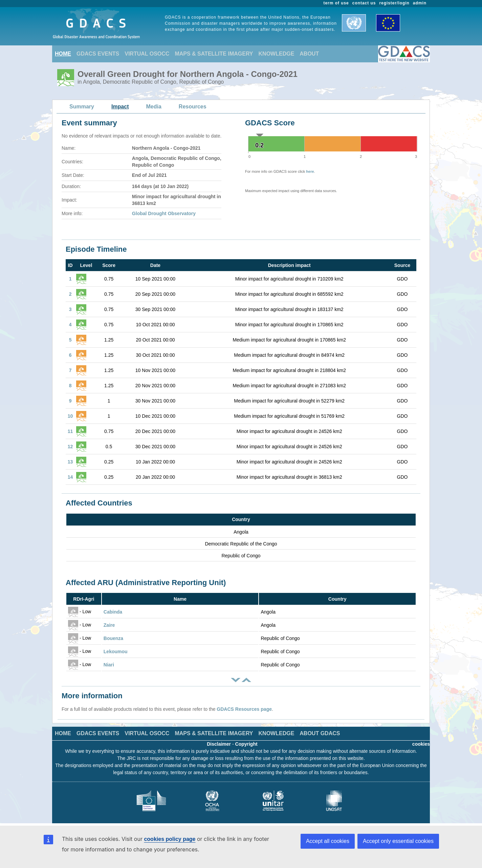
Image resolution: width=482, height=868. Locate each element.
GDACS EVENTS (98, 54)
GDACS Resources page (244, 709)
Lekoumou (116, 652)
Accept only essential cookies (398, 841)
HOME (63, 54)
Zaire (109, 625)
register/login (394, 3)
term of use (336, 3)
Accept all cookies (328, 841)
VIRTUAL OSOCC (147, 54)
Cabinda (113, 612)
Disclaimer (219, 744)
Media (154, 107)
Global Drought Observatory (164, 213)
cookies (421, 744)
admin (420, 3)
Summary (82, 107)
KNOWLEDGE (277, 54)
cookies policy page (170, 839)
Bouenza (113, 638)
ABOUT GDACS (320, 733)
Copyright (246, 744)
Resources (193, 107)
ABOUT (309, 54)
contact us (364, 3)
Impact (120, 107)
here (310, 171)
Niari (109, 665)
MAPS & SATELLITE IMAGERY (214, 54)
